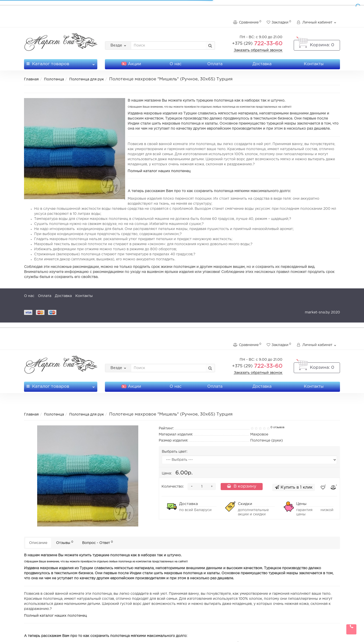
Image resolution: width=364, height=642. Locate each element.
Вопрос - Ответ (98, 543)
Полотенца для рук (87, 79)
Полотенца (54, 79)
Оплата (215, 64)
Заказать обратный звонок (258, 50)
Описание (38, 543)
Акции (131, 64)
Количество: (173, 487)
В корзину (242, 486)
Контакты (314, 64)
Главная (31, 79)
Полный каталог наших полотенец (159, 171)
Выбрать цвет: (175, 452)
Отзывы (65, 543)
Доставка (262, 64)
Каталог (61, 63)
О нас (176, 64)
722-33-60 (257, 44)
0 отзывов (277, 427)
